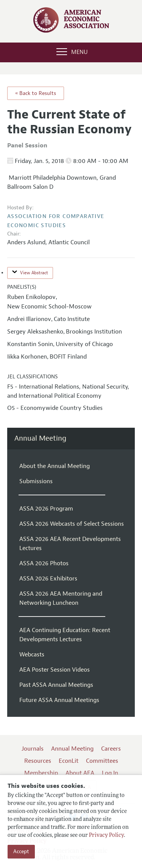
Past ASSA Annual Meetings (56, 685)
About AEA (80, 773)
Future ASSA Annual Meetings (59, 700)
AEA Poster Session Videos (55, 670)
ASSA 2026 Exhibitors (48, 579)
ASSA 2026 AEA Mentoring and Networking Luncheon (61, 598)
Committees (102, 761)
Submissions (36, 481)
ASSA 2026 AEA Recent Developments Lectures (70, 544)
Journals (33, 749)
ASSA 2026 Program (46, 509)
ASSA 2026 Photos (44, 563)
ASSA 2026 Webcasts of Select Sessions (72, 524)
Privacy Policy (106, 836)
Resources (38, 761)
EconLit (69, 761)
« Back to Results (36, 93)
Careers (111, 749)
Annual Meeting (40, 439)
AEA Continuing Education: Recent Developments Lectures (65, 635)
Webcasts (32, 655)
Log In (110, 773)
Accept (21, 851)
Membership (41, 773)
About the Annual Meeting (55, 466)
